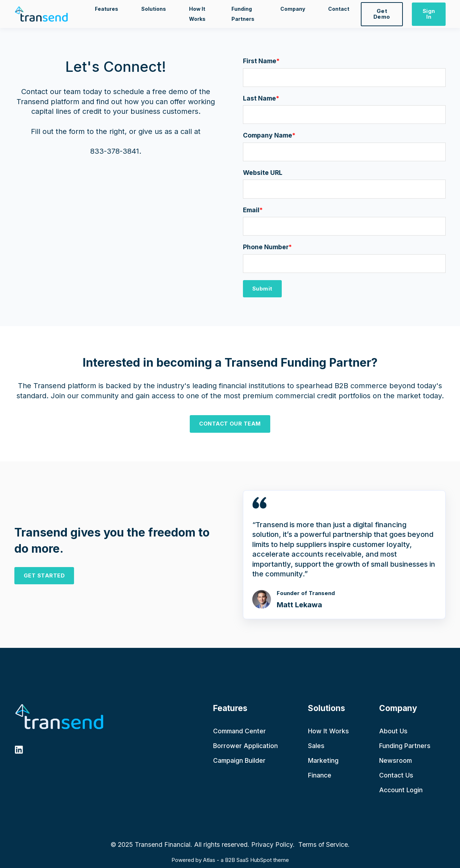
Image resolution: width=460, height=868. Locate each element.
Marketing (323, 760)
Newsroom (395, 760)
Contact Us (396, 775)
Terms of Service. (323, 844)
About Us (393, 731)
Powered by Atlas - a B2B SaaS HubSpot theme (230, 860)
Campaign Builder (239, 760)
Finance (320, 775)
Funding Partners (405, 746)
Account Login (401, 790)
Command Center (240, 731)
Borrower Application (245, 746)
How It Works (328, 731)
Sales (316, 746)
